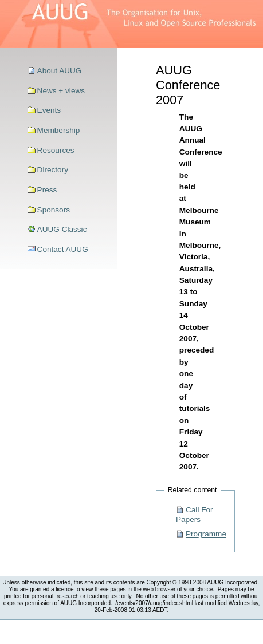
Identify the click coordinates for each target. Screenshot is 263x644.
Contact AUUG (63, 249)
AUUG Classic (62, 229)
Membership (59, 130)
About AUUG (60, 71)
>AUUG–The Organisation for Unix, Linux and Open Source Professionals (131, 24)
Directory (53, 170)
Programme (206, 534)
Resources (56, 150)
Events (49, 110)
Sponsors (54, 210)
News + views (61, 91)
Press (47, 190)
